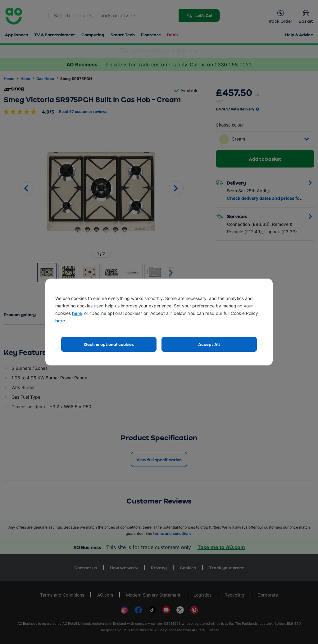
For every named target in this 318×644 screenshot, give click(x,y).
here (77, 313)
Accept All (209, 344)
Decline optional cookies (109, 344)
